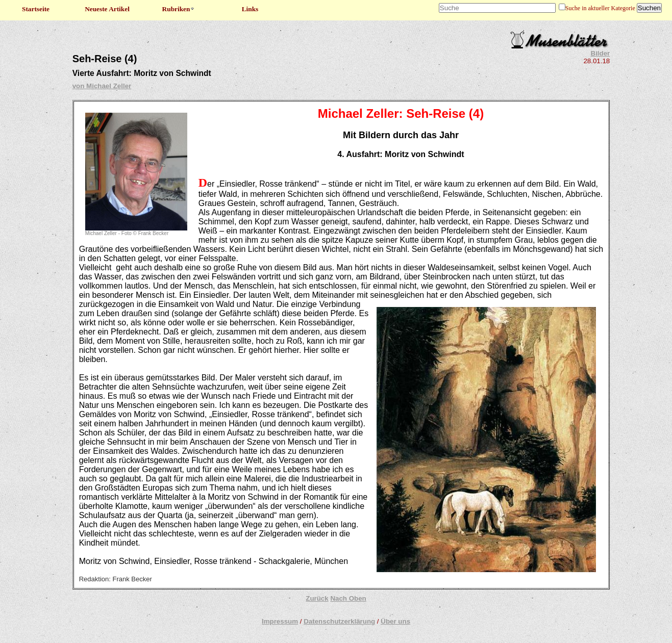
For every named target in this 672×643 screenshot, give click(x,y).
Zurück (317, 598)
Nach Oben (348, 598)
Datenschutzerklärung (339, 621)
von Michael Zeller (102, 86)
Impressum (280, 621)
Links (250, 9)
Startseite (36, 9)
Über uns (395, 621)
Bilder (601, 53)
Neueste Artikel (107, 9)
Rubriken (179, 9)
